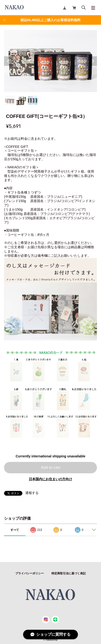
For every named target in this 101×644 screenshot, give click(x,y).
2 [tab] (21, 100)
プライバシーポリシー (30, 573)
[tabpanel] (51, 61)
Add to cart (50, 467)
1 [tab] (10, 100)
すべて (15, 530)
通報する (32, 493)
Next (92, 61)
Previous (9, 61)
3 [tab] (33, 100)
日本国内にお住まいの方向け (50, 479)
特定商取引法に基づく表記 (69, 573)
